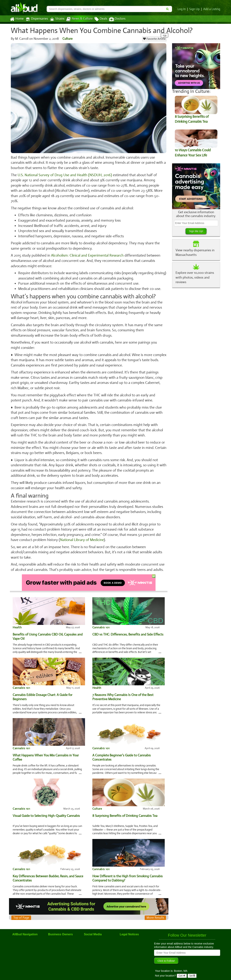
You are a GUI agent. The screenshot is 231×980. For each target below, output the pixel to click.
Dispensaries (36, 19)
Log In (182, 9)
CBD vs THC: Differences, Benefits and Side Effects (128, 629)
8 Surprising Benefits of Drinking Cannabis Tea (125, 810)
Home (17, 19)
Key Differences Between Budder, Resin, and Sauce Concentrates (48, 873)
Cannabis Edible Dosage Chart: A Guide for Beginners (43, 692)
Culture (68, 39)
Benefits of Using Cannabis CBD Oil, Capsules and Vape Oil (47, 631)
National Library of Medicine (82, 535)
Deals (98, 19)
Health (17, 622)
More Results (156, 912)
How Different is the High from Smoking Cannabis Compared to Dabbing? (127, 873)
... (80, 646)
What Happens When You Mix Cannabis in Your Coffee (46, 752)
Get (182, 971)
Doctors (114, 19)
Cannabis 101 (101, 622)
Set (192, 971)
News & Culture (77, 19)
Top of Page (21, 912)
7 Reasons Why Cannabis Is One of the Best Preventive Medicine (123, 692)
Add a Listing (212, 9)
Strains (56, 19)
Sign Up (195, 9)
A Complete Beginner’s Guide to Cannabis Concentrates (121, 752)
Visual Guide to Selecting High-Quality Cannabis (46, 810)
